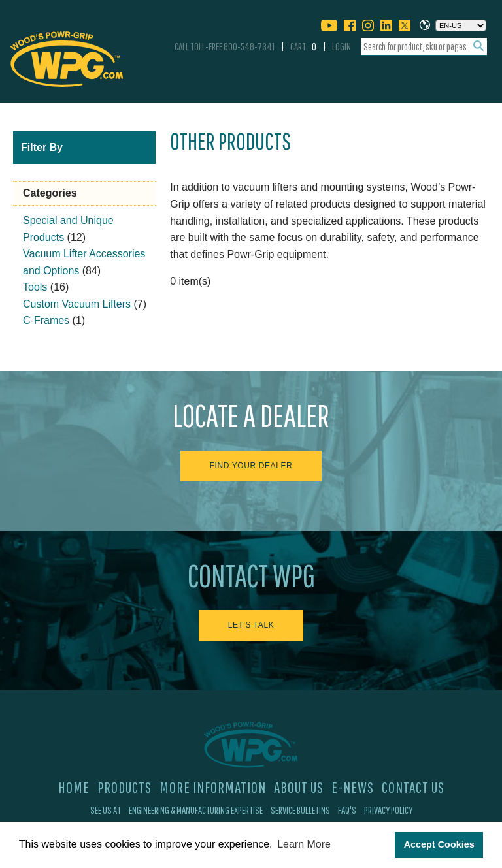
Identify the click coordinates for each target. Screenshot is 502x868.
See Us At (106, 810)
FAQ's (347, 810)
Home (74, 787)
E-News (353, 787)
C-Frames (46, 320)
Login (342, 46)
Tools (35, 287)
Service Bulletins (300, 810)
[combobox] (424, 47)
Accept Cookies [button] (439, 844)
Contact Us (413, 787)
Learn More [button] (304, 844)
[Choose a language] (461, 25)
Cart (303, 46)
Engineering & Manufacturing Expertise (196, 810)
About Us (299, 787)
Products (125, 787)
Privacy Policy (388, 810)
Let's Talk (251, 625)
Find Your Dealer (251, 466)
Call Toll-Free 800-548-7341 (225, 46)
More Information (213, 787)
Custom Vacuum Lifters (77, 304)
